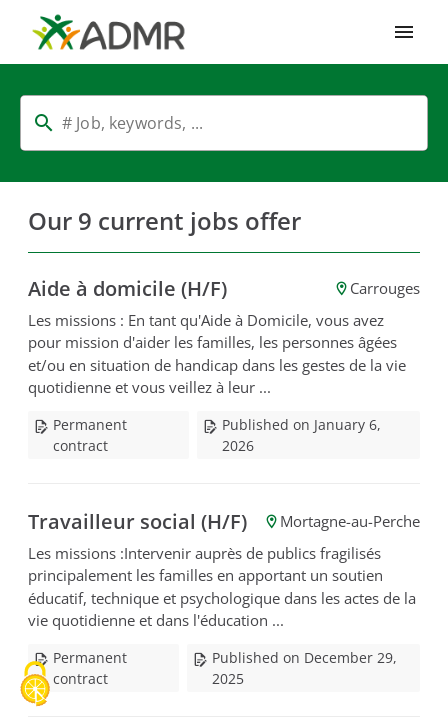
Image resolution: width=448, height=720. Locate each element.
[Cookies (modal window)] (35, 685)
